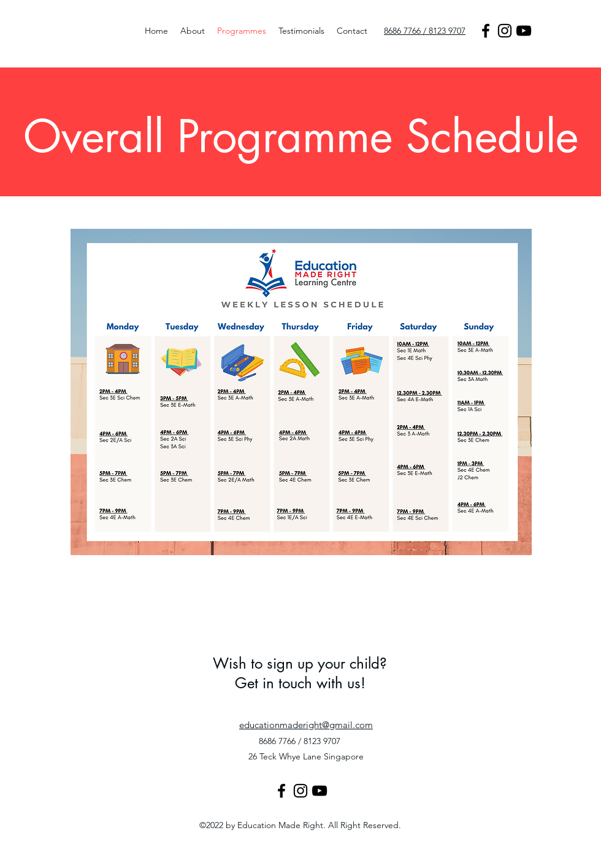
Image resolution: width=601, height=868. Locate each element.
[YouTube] (524, 31)
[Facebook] (486, 31)
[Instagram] (505, 31)
